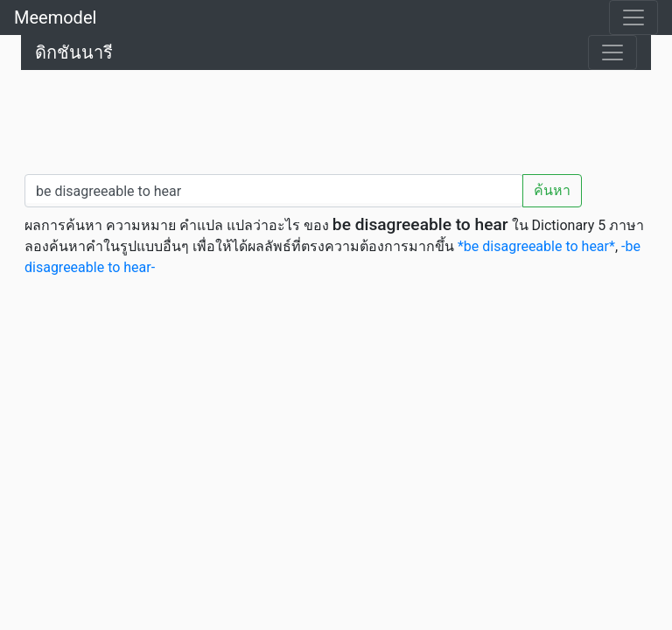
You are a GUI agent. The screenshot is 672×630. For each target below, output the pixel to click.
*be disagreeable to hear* (536, 246)
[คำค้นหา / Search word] (274, 191)
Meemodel (55, 17)
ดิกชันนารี (74, 52)
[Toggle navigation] (633, 17)
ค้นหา (552, 190)
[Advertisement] (336, 118)
